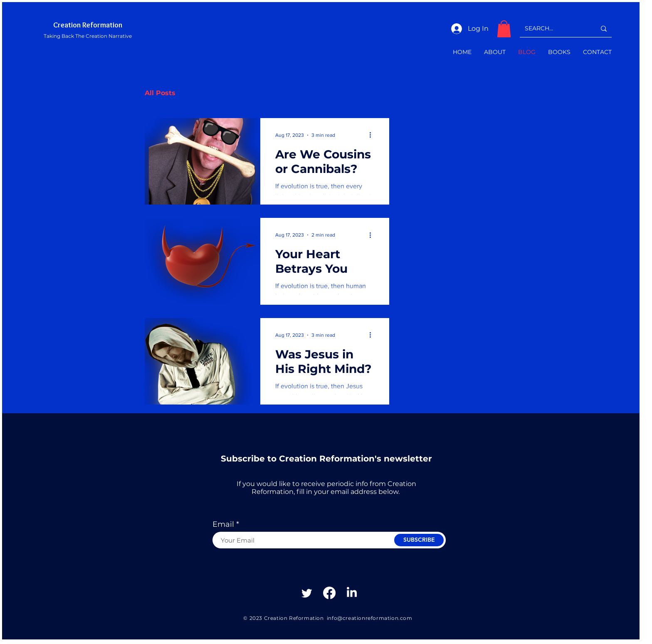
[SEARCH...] (554, 28)
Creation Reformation (88, 25)
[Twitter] (307, 593)
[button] (504, 29)
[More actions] (373, 135)
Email (223, 524)
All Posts (160, 93)
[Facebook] (329, 593)
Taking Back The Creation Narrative (88, 36)
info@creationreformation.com (370, 618)
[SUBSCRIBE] (419, 540)
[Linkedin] (352, 593)
